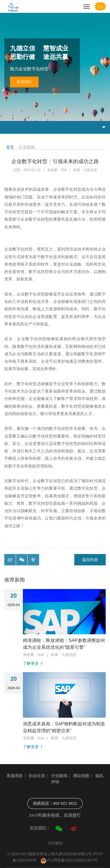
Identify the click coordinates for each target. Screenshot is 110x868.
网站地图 (81, 776)
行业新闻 (59, 776)
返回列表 (90, 560)
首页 (10, 147)
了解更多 (31, 663)
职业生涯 (37, 776)
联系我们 (24, 82)
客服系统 (15, 776)
